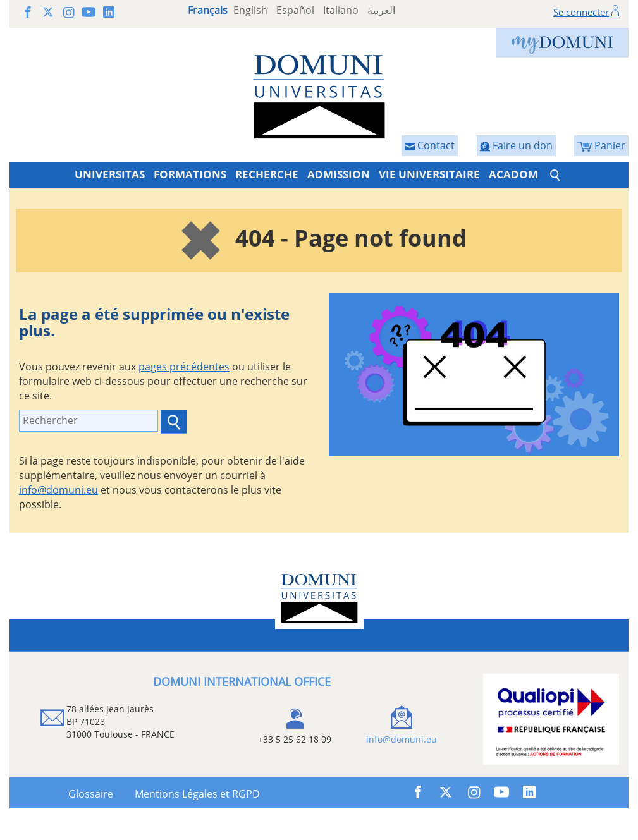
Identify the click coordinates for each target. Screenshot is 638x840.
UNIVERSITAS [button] (110, 174)
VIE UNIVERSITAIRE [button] (429, 174)
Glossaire (91, 794)
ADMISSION (339, 174)
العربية (381, 10)
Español (295, 10)
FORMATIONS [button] (190, 174)
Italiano (341, 10)
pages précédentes (184, 367)
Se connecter (581, 12)
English (250, 10)
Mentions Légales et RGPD (197, 794)
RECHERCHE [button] (267, 174)
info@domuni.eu (58, 490)
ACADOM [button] (513, 174)
